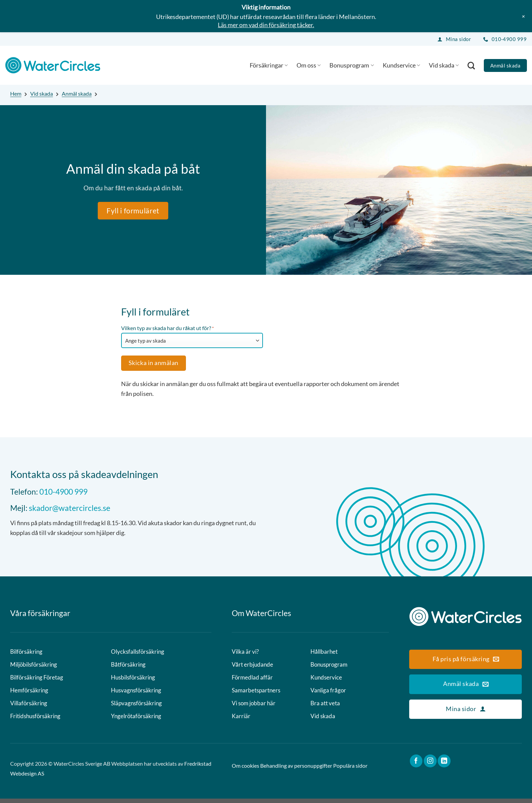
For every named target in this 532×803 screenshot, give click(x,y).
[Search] (471, 65)
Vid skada (444, 65)
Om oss (309, 65)
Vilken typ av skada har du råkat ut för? (167, 328)
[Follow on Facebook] (416, 765)
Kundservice (401, 65)
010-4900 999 (63, 492)
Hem (16, 93)
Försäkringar (269, 65)
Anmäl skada (77, 93)
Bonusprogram (351, 65)
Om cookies (245, 770)
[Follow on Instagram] (430, 765)
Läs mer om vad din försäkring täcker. (266, 25)
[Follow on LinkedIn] (444, 765)
